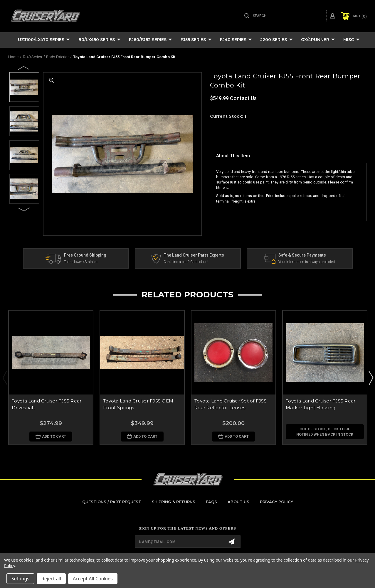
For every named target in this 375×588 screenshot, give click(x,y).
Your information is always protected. (307, 262)
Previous (24, 68)
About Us (238, 502)
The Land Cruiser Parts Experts (194, 255)
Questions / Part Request (112, 502)
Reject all (51, 579)
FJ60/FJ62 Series (150, 40)
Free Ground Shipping (85, 255)
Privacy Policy (276, 502)
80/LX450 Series (99, 40)
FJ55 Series (196, 40)
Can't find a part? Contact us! (186, 262)
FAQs (211, 502)
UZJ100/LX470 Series (44, 40)
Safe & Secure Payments (302, 255)
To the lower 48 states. (81, 262)
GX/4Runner (318, 40)
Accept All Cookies (93, 579)
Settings (20, 579)
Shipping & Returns (174, 502)
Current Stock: (228, 116)
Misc (351, 40)
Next (24, 209)
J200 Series (276, 40)
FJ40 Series (236, 40)
